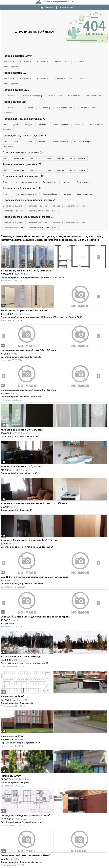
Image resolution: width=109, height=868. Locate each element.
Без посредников (10, 67)
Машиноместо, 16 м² (12, 696)
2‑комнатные (25, 62)
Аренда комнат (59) (15, 102)
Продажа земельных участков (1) (23, 153)
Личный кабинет (65, 7)
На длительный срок (63, 79)
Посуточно (82, 79)
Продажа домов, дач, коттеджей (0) (24, 119)
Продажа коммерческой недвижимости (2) (29, 200)
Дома (5, 125)
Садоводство (19, 158)
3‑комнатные (43, 62)
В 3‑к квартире (74, 96)
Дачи (16, 125)
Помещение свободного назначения (69, 206)
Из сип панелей (97, 125)
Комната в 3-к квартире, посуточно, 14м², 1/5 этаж (29, 540)
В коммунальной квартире (32, 96)
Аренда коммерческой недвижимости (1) (28, 217)
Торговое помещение (37, 206)
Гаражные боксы (50, 182)
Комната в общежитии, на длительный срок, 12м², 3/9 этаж (34, 504)
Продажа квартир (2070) (18, 56)
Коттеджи (28, 125)
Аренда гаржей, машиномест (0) (22, 188)
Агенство (60, 158)
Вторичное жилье (62, 62)
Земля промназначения (40, 158)
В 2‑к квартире (55, 96)
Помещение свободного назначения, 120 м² (25, 856)
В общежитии (9, 96)
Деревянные (79, 125)
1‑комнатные (8, 62)
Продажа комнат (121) (16, 90)
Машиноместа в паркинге (26, 182)
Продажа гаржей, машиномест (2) (23, 176)
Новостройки (81, 62)
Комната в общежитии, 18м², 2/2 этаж (22, 430)
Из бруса (7, 130)
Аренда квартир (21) (15, 73)
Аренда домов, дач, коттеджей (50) (24, 136)
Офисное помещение (12, 206)
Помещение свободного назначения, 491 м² (25, 816)
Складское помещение (13, 211)
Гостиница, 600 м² (11, 776)
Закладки (47, 7)
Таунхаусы (42, 125)
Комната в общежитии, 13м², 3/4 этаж (22, 467)
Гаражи (6, 182)
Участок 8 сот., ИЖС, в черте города (21, 657)
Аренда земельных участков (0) (22, 164)
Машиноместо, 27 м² (12, 736)
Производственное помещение (42, 211)
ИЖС (5, 158)
